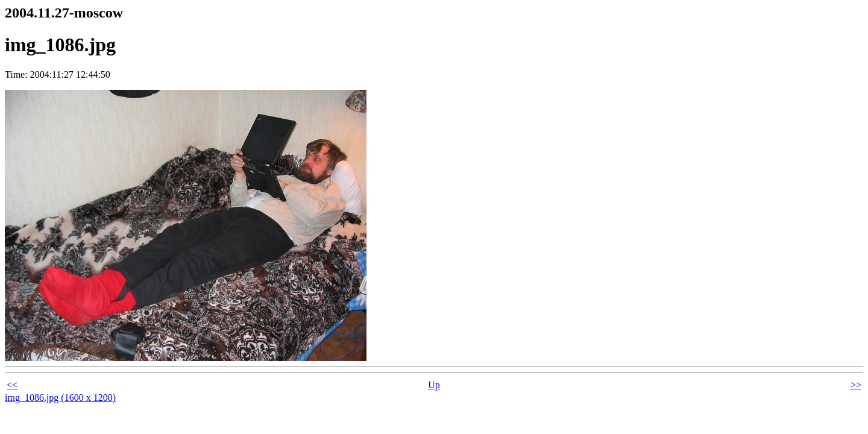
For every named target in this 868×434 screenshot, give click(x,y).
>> (856, 385)
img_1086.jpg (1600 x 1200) (60, 398)
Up (434, 385)
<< (12, 385)
